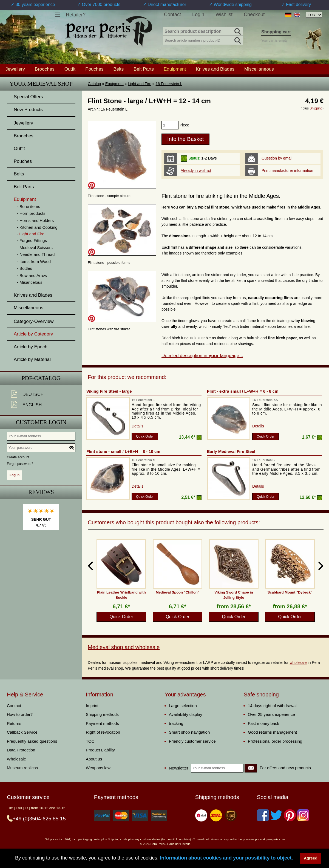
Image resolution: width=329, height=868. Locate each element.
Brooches (45, 69)
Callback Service (22, 732)
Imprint (92, 706)
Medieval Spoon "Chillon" (178, 592)
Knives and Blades (215, 69)
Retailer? (76, 15)
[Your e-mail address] (41, 436)
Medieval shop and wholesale (124, 647)
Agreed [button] (311, 858)
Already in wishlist (196, 170)
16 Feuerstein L (169, 84)
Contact (172, 15)
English (32, 405)
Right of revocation (103, 732)
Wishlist (224, 15)
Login (198, 15)
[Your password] (41, 448)
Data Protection (21, 750)
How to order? (20, 714)
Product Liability (100, 750)
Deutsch (33, 394)
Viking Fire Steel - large (109, 391)
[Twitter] (276, 815)
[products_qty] (170, 125)
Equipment (114, 84)
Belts (118, 69)
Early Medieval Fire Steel (231, 451)
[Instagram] (303, 815)
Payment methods (102, 723)
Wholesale (16, 759)
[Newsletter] (251, 768)
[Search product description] (203, 32)
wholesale (298, 662)
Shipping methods (102, 714)
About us (94, 759)
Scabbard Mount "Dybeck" (290, 592)
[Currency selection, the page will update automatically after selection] (314, 15)
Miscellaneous (259, 69)
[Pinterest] (290, 815)
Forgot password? (20, 464)
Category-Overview (34, 321)
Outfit (70, 69)
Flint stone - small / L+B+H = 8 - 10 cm (123, 451)
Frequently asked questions (32, 741)
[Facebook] (263, 815)
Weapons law (98, 768)
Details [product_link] (137, 426)
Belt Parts (144, 69)
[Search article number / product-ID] (203, 40)
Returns (14, 723)
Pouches (94, 69)
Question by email (277, 158)
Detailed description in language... (202, 356)
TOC (90, 741)
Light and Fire (140, 84)
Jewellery (15, 69)
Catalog (94, 84)
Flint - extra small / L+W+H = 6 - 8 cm (243, 391)
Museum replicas (22, 768)
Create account (18, 457)
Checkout (254, 15)
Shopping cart (276, 32)
